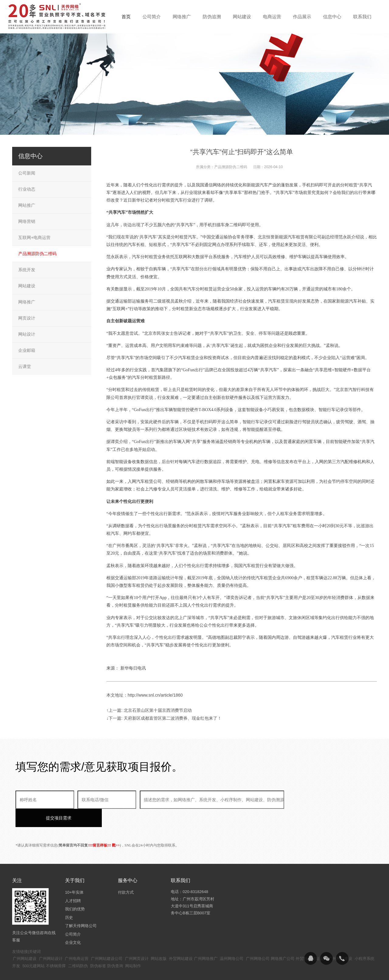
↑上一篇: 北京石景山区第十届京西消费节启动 (149, 710)
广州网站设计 (51, 940)
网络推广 (27, 302)
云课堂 (25, 366)
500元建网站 (34, 948)
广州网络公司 (258, 940)
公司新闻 (27, 173)
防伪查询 (115, 948)
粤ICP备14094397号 (162, 971)
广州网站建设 (25, 940)
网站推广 (27, 205)
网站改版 (159, 940)
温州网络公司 (232, 940)
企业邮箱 (27, 350)
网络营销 (27, 221)
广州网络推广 (206, 940)
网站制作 (133, 948)
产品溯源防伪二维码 (231, 167)
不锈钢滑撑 (56, 948)
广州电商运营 (77, 940)
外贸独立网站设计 (312, 940)
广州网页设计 (137, 940)
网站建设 (27, 286)
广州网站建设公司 (107, 940)
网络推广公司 (283, 940)
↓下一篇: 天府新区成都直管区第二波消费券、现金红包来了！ (164, 718)
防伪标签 (98, 948)
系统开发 (27, 270)
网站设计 (27, 334)
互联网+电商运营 (34, 237)
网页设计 (27, 318)
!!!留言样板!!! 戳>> (104, 827)
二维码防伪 (78, 948)
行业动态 (27, 189)
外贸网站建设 (181, 940)
